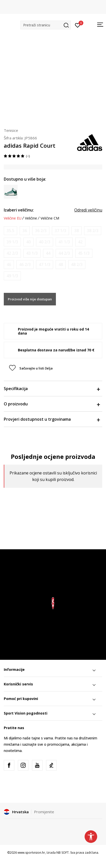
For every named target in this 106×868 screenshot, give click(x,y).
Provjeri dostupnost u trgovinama (52, 419)
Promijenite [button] (44, 812)
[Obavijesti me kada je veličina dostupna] (10, 231)
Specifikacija (52, 389)
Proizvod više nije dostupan (30, 299)
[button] (46, 25)
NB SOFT (63, 853)
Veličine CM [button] (50, 218)
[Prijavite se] (78, 25)
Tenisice (11, 130)
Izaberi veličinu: (19, 210)
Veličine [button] (31, 218)
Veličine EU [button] (13, 218)
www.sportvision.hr (31, 853)
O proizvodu (52, 404)
